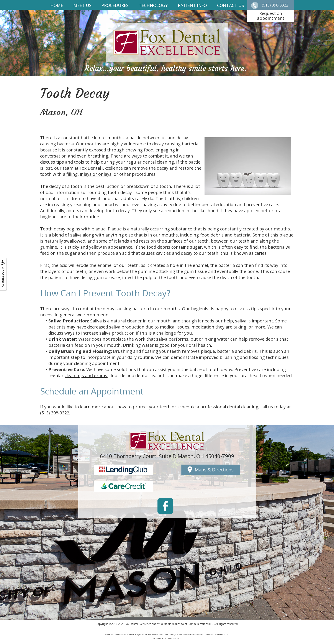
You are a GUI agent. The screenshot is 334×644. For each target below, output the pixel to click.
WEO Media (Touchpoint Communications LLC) (186, 624)
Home (57, 5)
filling (72, 174)
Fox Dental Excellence (138, 624)
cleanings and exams (86, 375)
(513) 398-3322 (55, 413)
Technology (153, 5)
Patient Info (192, 5)
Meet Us (82, 5)
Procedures (115, 5)
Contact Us (231, 5)
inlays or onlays (96, 174)
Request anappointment (271, 16)
